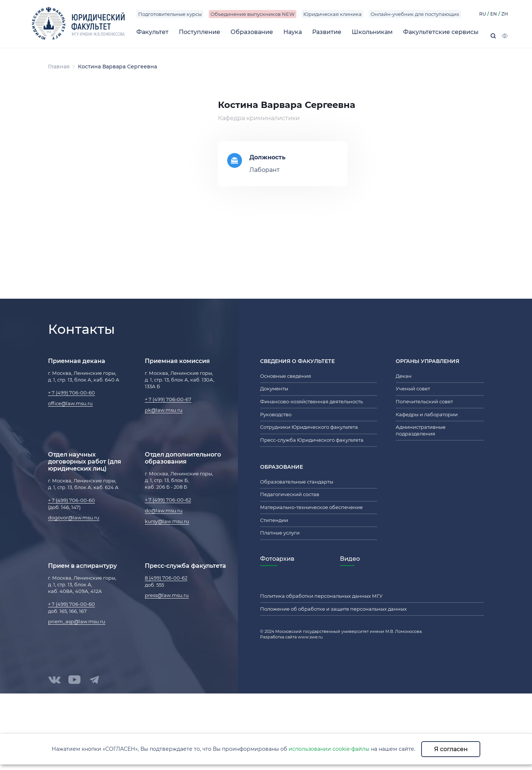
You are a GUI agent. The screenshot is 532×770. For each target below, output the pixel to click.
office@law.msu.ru (70, 403)
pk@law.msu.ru (164, 410)
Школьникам (372, 32)
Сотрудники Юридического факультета (309, 427)
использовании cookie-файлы (329, 749)
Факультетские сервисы (441, 32)
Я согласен (451, 749)
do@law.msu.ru (164, 510)
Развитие (327, 32)
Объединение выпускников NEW (253, 14)
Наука (293, 32)
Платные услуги (280, 533)
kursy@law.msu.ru (167, 521)
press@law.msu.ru (167, 595)
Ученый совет (413, 389)
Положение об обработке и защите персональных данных (333, 609)
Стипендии (274, 520)
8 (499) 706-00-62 (166, 578)
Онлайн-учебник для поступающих (415, 14)
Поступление (199, 32)
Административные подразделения (421, 430)
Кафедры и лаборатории (427, 414)
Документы (274, 389)
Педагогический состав (290, 494)
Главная (59, 67)
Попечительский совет (424, 401)
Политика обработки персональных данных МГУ (321, 596)
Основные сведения (286, 376)
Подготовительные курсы (170, 14)
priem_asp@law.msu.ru (77, 621)
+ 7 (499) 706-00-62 (168, 500)
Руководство (276, 414)
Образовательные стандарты (297, 482)
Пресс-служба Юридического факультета (312, 440)
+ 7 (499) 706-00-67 (168, 399)
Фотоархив (277, 559)
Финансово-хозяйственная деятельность (311, 401)
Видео (350, 559)
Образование (252, 32)
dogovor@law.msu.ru (74, 518)
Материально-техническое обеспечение (311, 507)
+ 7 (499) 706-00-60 (71, 393)
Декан (404, 376)
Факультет (152, 32)
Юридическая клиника (332, 14)
